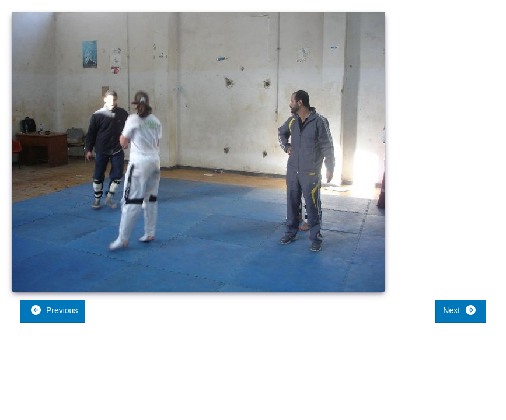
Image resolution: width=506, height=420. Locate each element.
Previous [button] (54, 310)
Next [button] (460, 310)
